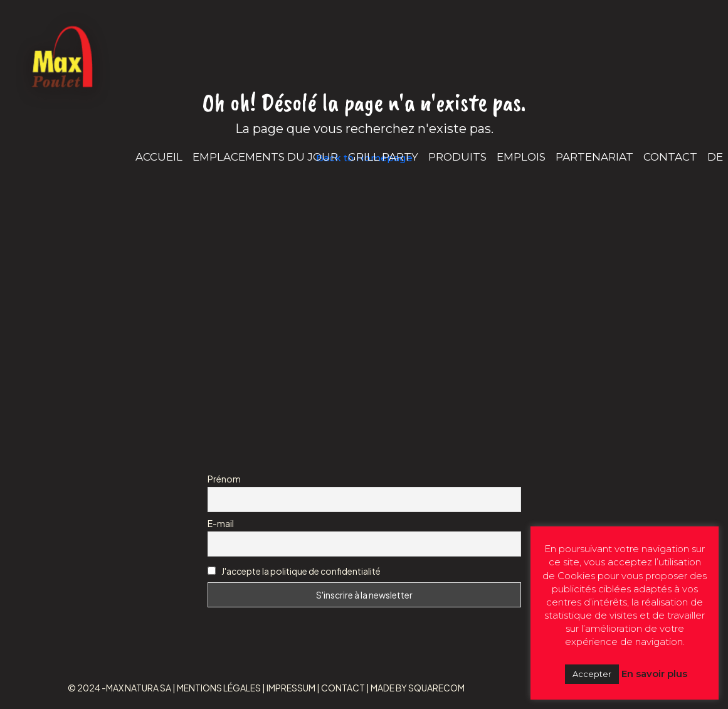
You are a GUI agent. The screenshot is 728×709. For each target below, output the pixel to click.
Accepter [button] (592, 674)
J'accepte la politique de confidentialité (301, 571)
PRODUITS (457, 157)
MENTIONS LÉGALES (219, 688)
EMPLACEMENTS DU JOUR (265, 157)
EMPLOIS (521, 157)
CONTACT (670, 157)
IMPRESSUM (291, 688)
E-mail (221, 523)
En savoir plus (654, 674)
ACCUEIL (159, 157)
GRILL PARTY (383, 157)
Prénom (224, 479)
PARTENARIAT (594, 157)
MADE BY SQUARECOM (418, 688)
